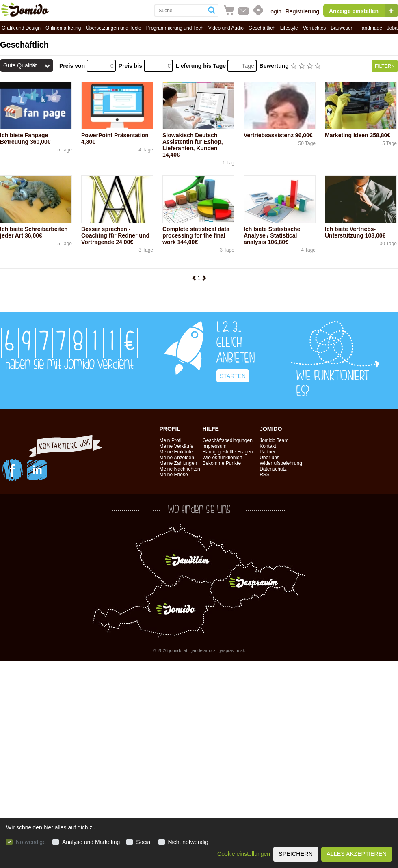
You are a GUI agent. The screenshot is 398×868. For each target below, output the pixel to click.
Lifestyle (289, 28)
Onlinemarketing (63, 28)
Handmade (370, 28)
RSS (265, 475)
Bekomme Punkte (222, 463)
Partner (267, 452)
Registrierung (302, 11)
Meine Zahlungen (178, 463)
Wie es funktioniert (222, 458)
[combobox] (180, 11)
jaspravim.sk (232, 650)
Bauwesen (342, 28)
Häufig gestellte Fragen (227, 452)
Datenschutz (273, 469)
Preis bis (131, 66)
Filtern (385, 66)
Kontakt (268, 446)
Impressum (214, 446)
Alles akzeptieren (357, 854)
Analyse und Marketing (91, 842)
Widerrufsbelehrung (281, 463)
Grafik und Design (21, 28)
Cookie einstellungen (244, 854)
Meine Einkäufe (176, 452)
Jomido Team (274, 440)
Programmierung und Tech (175, 28)
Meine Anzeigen (177, 458)
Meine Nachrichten (180, 469)
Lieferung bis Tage (202, 66)
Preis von (73, 66)
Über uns (269, 458)
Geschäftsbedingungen (227, 440)
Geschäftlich (262, 28)
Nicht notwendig (188, 842)
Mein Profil (171, 440)
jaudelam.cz (203, 650)
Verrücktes (315, 28)
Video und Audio (226, 28)
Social (144, 842)
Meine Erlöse (174, 475)
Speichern (296, 854)
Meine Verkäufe (176, 446)
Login (274, 11)
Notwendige (31, 842)
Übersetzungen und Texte (114, 28)
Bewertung (275, 66)
